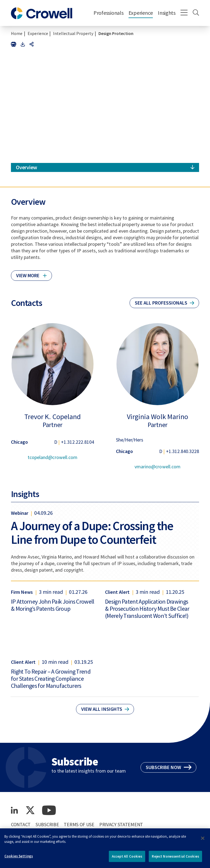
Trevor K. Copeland (52, 417)
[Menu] (184, 13)
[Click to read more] (31, 273)
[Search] (196, 13)
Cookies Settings (19, 859)
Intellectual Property (73, 33)
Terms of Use (79, 824)
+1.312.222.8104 (78, 442)
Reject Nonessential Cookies (175, 859)
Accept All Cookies (127, 859)
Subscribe (47, 824)
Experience (141, 13)
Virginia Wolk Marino (157, 417)
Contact (21, 824)
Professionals (109, 13)
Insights (167, 13)
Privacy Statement (121, 824)
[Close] (203, 841)
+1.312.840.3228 (183, 451)
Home (17, 33)
